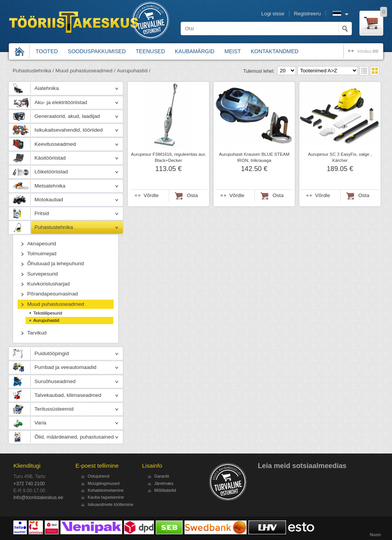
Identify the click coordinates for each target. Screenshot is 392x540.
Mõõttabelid (165, 490)
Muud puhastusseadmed (56, 304)
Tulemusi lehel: (259, 71)
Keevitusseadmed (55, 144)
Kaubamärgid (195, 51)
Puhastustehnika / (33, 71)
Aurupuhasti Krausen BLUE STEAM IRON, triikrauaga (254, 157)
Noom (375, 535)
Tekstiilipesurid (48, 313)
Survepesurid (42, 274)
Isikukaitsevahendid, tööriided (69, 130)
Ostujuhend (98, 476)
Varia (40, 423)
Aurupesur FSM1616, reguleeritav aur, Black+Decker (168, 157)
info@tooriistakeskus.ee (38, 498)
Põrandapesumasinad (52, 294)
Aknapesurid (42, 244)
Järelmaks (164, 483)
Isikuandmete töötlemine (110, 504)
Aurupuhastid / (134, 71)
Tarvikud (37, 333)
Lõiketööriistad (51, 172)
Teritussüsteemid (54, 409)
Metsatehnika (50, 186)
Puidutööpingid (52, 353)
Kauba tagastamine (106, 497)
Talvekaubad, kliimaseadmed (68, 395)
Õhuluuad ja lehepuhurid (56, 263)
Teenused (150, 51)
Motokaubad (49, 200)
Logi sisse (273, 14)
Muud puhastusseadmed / (85, 71)
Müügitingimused (104, 483)
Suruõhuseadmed (55, 381)
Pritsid (42, 213)
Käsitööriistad (50, 158)
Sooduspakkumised (97, 51)
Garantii (162, 476)
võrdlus (368, 51)
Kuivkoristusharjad (48, 284)
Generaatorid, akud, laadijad (67, 116)
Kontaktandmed (275, 51)
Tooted (47, 51)
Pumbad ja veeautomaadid (65, 367)
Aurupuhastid (46, 320)
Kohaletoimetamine (106, 490)
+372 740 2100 (29, 484)
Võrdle (151, 195)
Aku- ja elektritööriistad (61, 102)
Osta (192, 195)
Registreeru (307, 14)
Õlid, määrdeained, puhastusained (74, 437)
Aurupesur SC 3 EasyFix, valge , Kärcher (340, 157)
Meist (233, 51)
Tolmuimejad (42, 254)
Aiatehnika (47, 88)
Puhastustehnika (54, 227)
